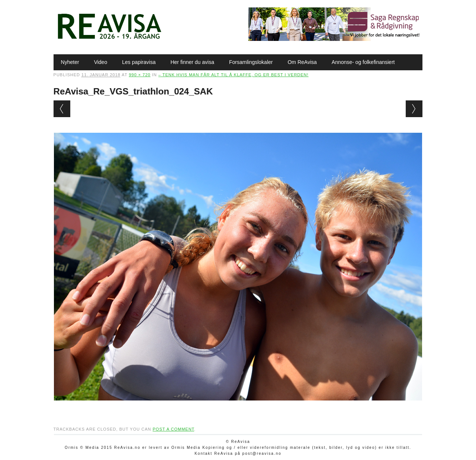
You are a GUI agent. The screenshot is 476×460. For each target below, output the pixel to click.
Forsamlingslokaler (251, 62)
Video (101, 62)
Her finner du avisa (192, 62)
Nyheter (70, 62)
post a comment (173, 429)
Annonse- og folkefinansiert (363, 62)
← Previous (62, 109)
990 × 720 (139, 75)
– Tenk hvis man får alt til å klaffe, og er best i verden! (234, 75)
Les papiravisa (139, 62)
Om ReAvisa (302, 62)
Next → (414, 109)
